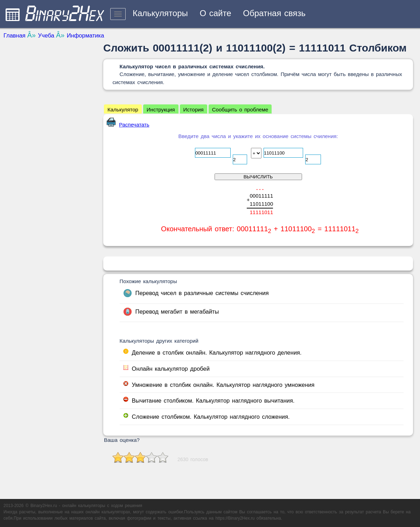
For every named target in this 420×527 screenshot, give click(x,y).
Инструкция (161, 109)
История (194, 109)
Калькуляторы (160, 13)
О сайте (215, 13)
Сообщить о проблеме (240, 109)
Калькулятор (123, 109)
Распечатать (128, 125)
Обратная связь (274, 13)
